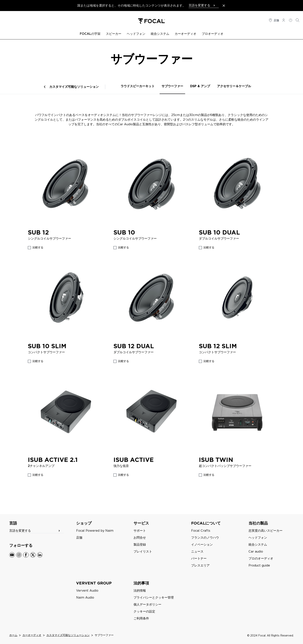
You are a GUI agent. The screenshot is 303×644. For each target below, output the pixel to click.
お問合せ (140, 538)
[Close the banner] (224, 6)
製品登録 (140, 545)
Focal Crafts (201, 531)
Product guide (259, 565)
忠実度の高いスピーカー (266, 531)
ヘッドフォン (258, 538)
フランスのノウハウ (205, 538)
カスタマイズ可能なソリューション (74, 87)
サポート (140, 531)
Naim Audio (85, 598)
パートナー (199, 558)
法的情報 (140, 591)
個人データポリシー (147, 604)
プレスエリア (200, 565)
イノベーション (202, 545)
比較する (38, 247)
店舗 (79, 538)
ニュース (197, 551)
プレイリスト (143, 551)
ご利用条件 (141, 618)
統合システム (258, 545)
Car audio (256, 551)
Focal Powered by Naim (95, 531)
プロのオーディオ (261, 558)
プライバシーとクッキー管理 (154, 598)
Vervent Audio (87, 591)
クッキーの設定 (144, 611)
